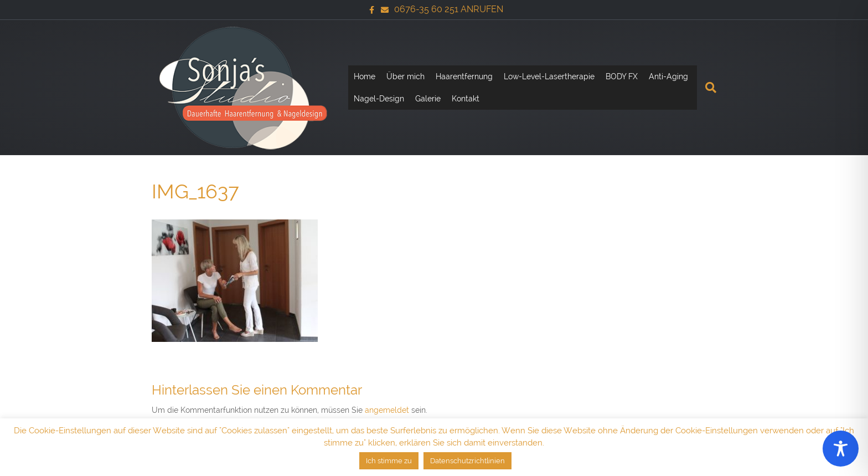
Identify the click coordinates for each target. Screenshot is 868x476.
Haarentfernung (464, 76)
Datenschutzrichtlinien (467, 461)
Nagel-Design (379, 99)
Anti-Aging (668, 76)
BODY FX (622, 76)
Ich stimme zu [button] (389, 461)
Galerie (428, 99)
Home (365, 76)
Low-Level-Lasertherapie (549, 76)
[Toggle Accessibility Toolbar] (841, 449)
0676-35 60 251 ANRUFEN (449, 9)
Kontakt (466, 99)
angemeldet (387, 410)
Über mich (405, 76)
